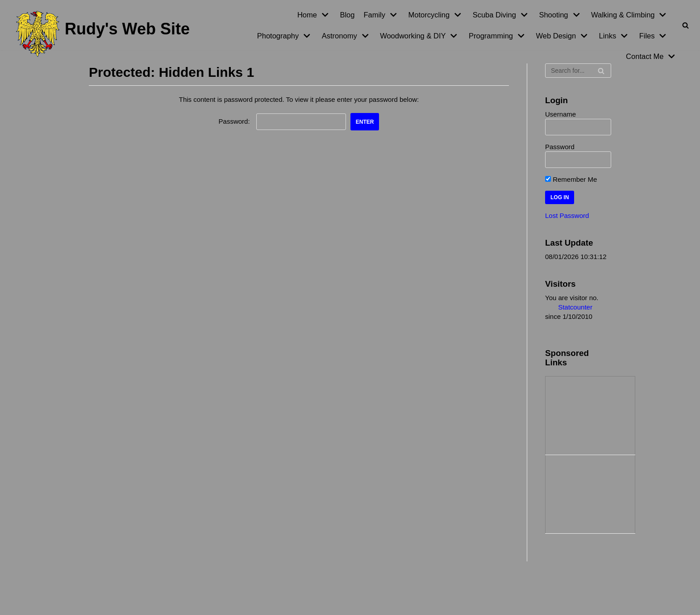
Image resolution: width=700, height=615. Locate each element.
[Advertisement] (590, 414)
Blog (347, 15)
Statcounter (575, 307)
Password (560, 147)
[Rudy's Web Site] (103, 34)
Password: (282, 122)
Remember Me (571, 179)
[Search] (685, 25)
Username (560, 114)
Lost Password (567, 215)
